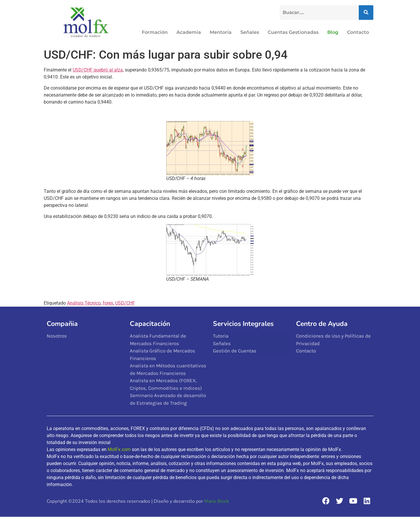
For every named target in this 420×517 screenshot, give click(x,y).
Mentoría (221, 32)
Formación (155, 32)
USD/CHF (125, 303)
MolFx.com (119, 449)
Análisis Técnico (84, 303)
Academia (189, 32)
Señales (250, 32)
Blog (333, 32)
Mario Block (217, 501)
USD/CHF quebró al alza (98, 70)
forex (108, 303)
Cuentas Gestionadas (293, 32)
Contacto (358, 32)
